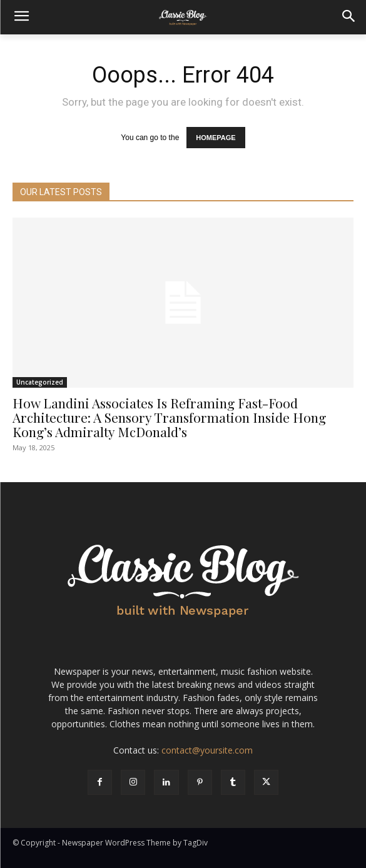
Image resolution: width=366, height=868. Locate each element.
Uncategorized (40, 382)
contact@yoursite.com (207, 750)
